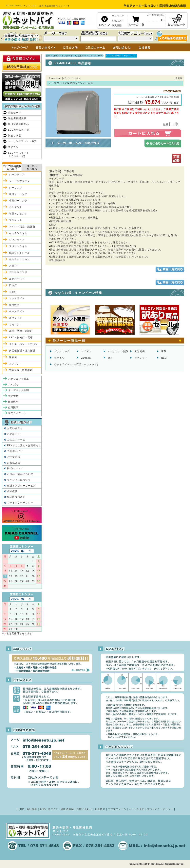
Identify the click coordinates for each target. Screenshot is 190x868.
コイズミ (86, 351)
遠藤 (164, 351)
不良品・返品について (20, 474)
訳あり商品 (15, 136)
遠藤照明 (13, 402)
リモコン (14, 325)
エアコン (13, 147)
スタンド (14, 266)
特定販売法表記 (16, 497)
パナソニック (62, 351)
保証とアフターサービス (21, 486)
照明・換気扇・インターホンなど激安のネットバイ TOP (74, 56)
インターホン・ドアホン (23, 344)
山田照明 (13, 408)
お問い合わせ (15, 428)
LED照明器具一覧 (19, 130)
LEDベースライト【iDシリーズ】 (19, 155)
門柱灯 (13, 285)
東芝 (110, 358)
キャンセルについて (19, 480)
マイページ (118, 16)
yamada (86, 358)
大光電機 (140, 351)
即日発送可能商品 (19, 124)
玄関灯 (13, 292)
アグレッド (141, 358)
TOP (21, 809)
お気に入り (118, 21)
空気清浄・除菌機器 (21, 370)
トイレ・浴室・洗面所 (22, 227)
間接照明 (14, 305)
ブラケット (16, 220)
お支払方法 (14, 463)
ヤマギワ (59, 358)
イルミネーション (20, 259)
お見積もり (14, 434)
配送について (15, 468)
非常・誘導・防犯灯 (21, 331)
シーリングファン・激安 (22, 141)
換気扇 (13, 357)
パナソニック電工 (19, 379)
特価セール (15, 113)
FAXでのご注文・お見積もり (24, 445)
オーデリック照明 (118, 351)
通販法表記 (67, 809)
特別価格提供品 (17, 118)
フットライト (17, 298)
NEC (164, 358)
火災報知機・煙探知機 (22, 351)
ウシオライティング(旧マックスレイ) (76, 364)
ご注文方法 (14, 457)
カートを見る (137, 809)
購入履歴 (117, 25)
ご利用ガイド (15, 451)
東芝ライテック (17, 413)
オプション (16, 318)
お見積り (100, 809)
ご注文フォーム (16, 440)
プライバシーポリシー (20, 503)
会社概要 (12, 491)
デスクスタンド (18, 272)
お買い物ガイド (49, 809)
